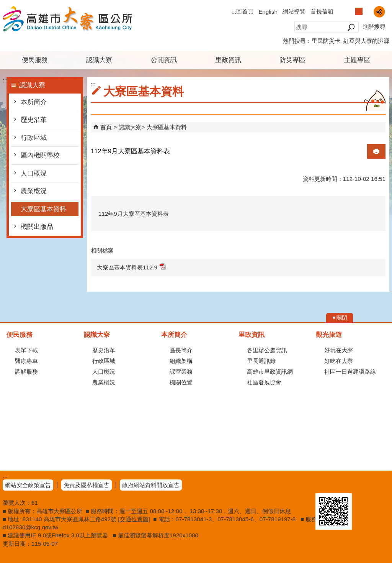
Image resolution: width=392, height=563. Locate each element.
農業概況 (34, 191)
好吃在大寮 (339, 361)
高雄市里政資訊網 (270, 372)
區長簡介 (181, 350)
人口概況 (34, 173)
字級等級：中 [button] (359, 11)
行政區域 (34, 138)
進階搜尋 (374, 27)
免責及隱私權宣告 (87, 485)
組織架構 (181, 361)
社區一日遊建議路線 (350, 372)
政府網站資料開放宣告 (151, 485)
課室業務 (181, 372)
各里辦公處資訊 (267, 350)
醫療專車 (26, 361)
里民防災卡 (326, 41)
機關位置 (181, 382)
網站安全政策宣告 (28, 485)
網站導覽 (294, 11)
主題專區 (357, 60)
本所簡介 (34, 102)
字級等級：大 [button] (367, 11)
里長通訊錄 (261, 361)
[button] (351, 27)
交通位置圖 (134, 519)
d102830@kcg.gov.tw (30, 527)
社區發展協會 (264, 382)
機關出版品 (37, 227)
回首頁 (245, 11)
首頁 (106, 127)
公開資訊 (164, 60)
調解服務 (26, 372)
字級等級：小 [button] (351, 11)
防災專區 (292, 60)
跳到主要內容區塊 (4, 4)
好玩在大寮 (339, 350)
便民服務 (35, 60)
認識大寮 (99, 60)
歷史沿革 (34, 120)
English (268, 12)
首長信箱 (322, 11)
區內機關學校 (40, 155)
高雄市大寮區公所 (67, 19)
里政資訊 (228, 60)
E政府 (324, 483)
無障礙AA (362, 484)
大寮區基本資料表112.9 (131, 267)
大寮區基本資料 (43, 209)
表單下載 (26, 350)
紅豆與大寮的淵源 (366, 41)
